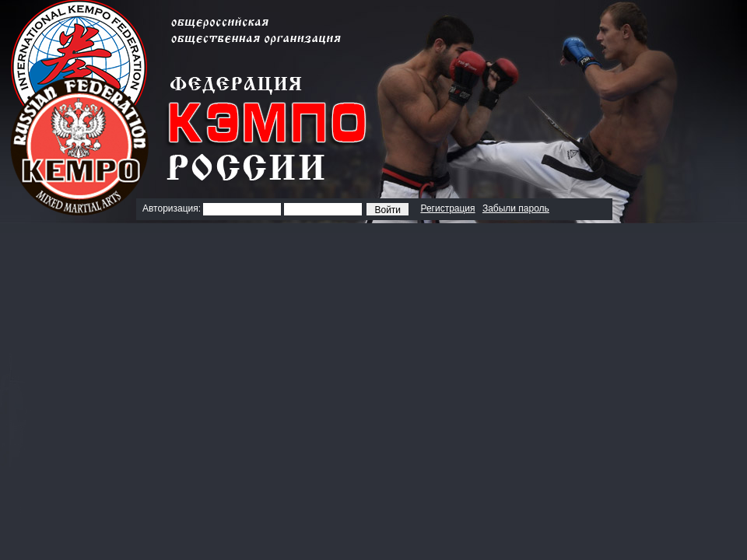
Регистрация (447, 208)
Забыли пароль (516, 208)
